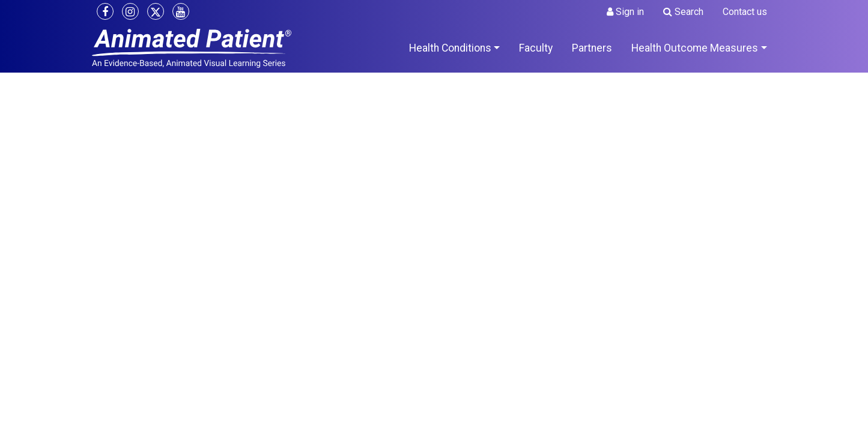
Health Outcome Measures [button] (695, 48)
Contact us (745, 12)
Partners (592, 48)
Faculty (536, 48)
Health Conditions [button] (450, 48)
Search (683, 12)
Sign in (625, 12)
